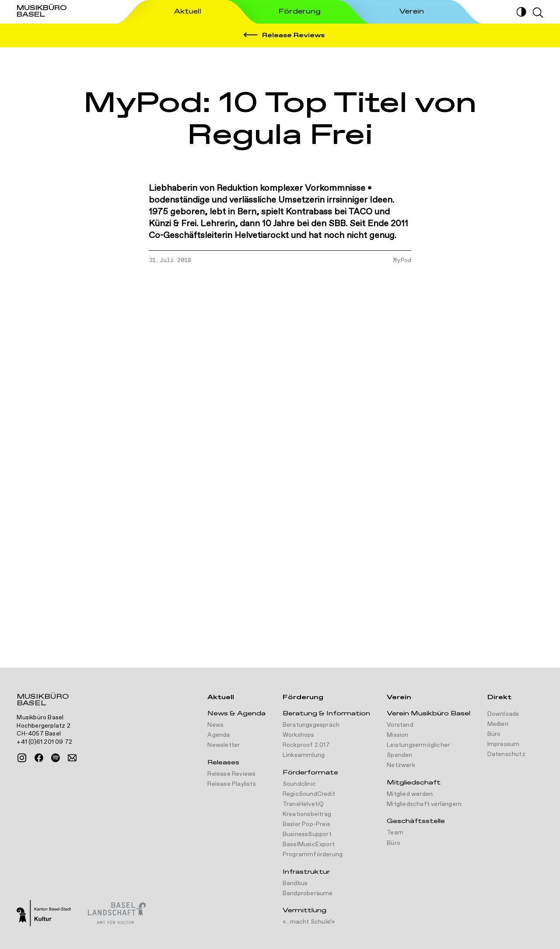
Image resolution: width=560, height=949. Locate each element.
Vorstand (400, 725)
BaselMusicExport (309, 844)
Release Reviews (231, 774)
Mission (397, 735)
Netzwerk (401, 765)
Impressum (504, 744)
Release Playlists (231, 784)
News (215, 725)
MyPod (402, 260)
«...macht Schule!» (309, 922)
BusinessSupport (307, 834)
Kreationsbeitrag (307, 814)
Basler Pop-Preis (306, 824)
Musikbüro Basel (43, 701)
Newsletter (224, 745)
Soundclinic (299, 784)
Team (395, 833)
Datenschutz (506, 754)
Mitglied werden (410, 794)
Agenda (219, 735)
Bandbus (295, 883)
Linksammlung (304, 755)
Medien (498, 724)
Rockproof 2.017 (306, 745)
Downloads (503, 714)
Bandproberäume (308, 893)
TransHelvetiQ (303, 804)
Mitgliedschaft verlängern (424, 804)
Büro (394, 843)
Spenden (399, 755)
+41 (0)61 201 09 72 (44, 742)
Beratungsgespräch (311, 725)
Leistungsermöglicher (418, 745)
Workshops (299, 735)
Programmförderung (313, 854)
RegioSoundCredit (309, 794)
